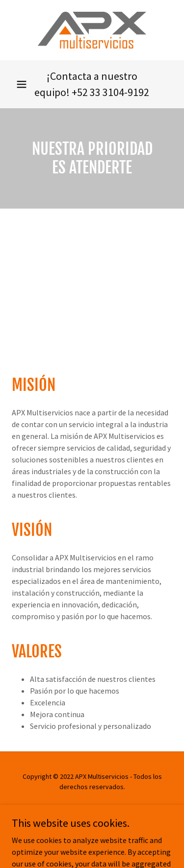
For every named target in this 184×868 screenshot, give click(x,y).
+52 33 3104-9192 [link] (110, 92)
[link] (92, 30)
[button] (22, 84)
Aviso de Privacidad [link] (92, 810)
